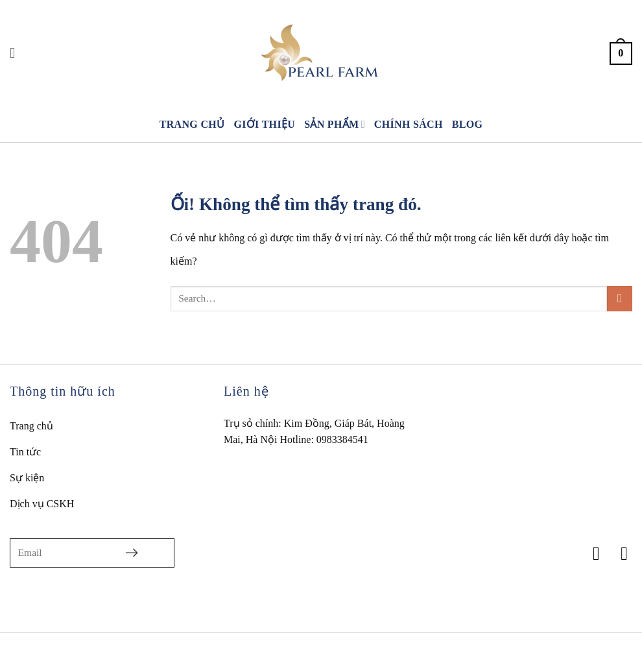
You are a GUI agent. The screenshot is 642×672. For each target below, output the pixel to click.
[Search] (17, 54)
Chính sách (409, 124)
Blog (468, 124)
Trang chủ (192, 124)
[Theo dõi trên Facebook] (590, 553)
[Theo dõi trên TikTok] (618, 553)
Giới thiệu (264, 124)
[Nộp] (620, 299)
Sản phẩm (335, 124)
